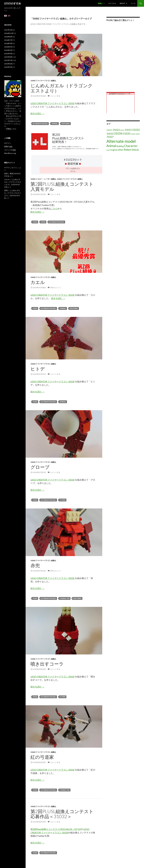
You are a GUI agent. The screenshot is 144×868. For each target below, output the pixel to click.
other (63, 500)
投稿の (8, 147)
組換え (100, 3)
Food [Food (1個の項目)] (108, 150)
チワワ (7, 168)
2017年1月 (8, 30)
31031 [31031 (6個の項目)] (128, 130)
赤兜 (35, 565)
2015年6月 (8, 64)
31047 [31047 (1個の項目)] (138, 134)
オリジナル (112, 3)
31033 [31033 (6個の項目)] (110, 134)
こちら (54, 208)
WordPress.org (10, 153)
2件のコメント (56, 571)
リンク (133, 3)
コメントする (55, 96)
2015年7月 (8, 60)
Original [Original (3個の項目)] (113, 150)
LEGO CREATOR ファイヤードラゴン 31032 (53, 103)
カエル (38, 282)
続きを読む (37, 113)
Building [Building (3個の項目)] (120, 146)
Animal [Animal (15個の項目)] (111, 146)
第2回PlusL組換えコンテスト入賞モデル (62, 186)
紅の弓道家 (42, 757)
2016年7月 (8, 40)
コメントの (10, 150)
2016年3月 (8, 47)
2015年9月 (8, 54)
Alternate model (40, 124)
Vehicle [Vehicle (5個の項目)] (135, 150)
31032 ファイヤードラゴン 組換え (43, 81)
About (122, 3)
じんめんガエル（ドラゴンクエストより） (62, 88)
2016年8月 (8, 37)
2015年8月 (8, 57)
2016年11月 (9, 33)
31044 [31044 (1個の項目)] (133, 134)
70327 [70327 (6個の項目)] (110, 137)
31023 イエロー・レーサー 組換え (43, 179)
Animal (55, 124)
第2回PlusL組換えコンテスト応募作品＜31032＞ (62, 814)
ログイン (8, 143)
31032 (43, 222)
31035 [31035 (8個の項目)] (127, 134)
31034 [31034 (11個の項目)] (118, 133)
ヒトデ (38, 369)
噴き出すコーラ (47, 664)
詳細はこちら (11, 129)
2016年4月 (8, 43)
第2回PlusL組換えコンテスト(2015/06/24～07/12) (56, 829)
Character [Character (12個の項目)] (131, 146)
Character (65, 598)
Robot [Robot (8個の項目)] (127, 150)
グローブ (40, 467)
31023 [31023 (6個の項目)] (116, 130)
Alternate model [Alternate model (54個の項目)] (121, 141)
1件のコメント (56, 288)
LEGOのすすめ (13, 3)
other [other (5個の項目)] (120, 150)
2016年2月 (8, 50)
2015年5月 (8, 67)
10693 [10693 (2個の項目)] (109, 130)
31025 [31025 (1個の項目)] (122, 130)
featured (66, 124)
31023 (35, 222)
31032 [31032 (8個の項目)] (136, 130)
